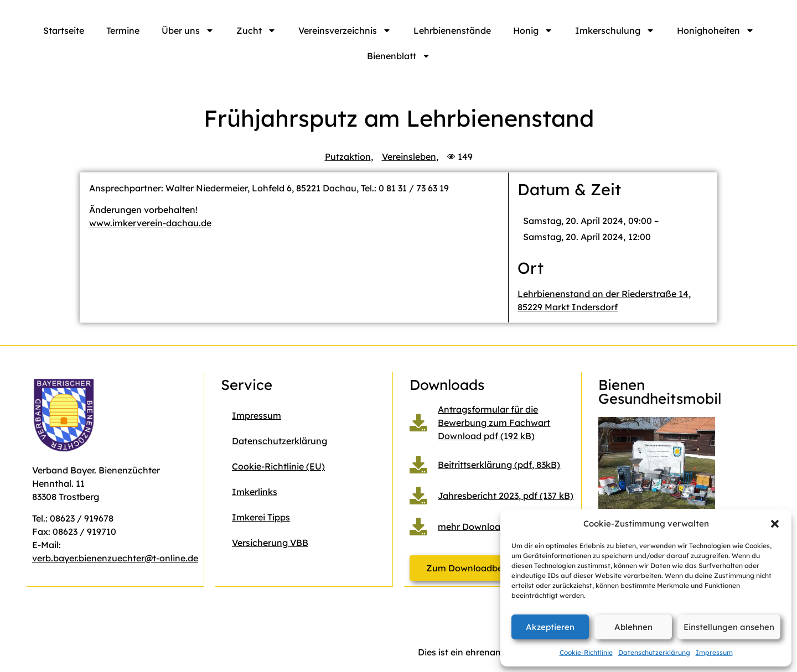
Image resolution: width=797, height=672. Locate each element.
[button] (775, 524)
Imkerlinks (255, 492)
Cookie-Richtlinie (586, 652)
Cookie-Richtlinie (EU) (278, 466)
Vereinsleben (409, 157)
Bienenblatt (399, 56)
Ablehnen (633, 627)
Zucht (256, 30)
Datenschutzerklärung (654, 652)
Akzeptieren (550, 627)
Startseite (64, 30)
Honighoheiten (716, 30)
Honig (533, 30)
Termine (123, 30)
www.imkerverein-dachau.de (150, 223)
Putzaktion (348, 157)
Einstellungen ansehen (729, 627)
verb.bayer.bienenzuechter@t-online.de (115, 558)
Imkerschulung (615, 30)
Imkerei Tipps (261, 517)
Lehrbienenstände (452, 30)
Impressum (714, 652)
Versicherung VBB (270, 543)
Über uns (188, 30)
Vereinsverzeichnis (345, 30)
